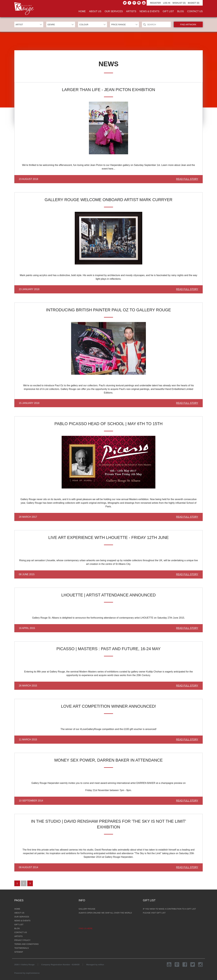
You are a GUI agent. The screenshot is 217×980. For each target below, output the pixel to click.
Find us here (86, 928)
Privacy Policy (22, 940)
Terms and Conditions (26, 944)
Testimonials (21, 948)
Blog (181, 11)
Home (82, 11)
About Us (95, 11)
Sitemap (19, 952)
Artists (131, 11)
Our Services (114, 11)
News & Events (149, 11)
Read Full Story (187, 179)
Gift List (168, 11)
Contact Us (195, 11)
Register (156, 3)
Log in (167, 3)
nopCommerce (33, 973)
